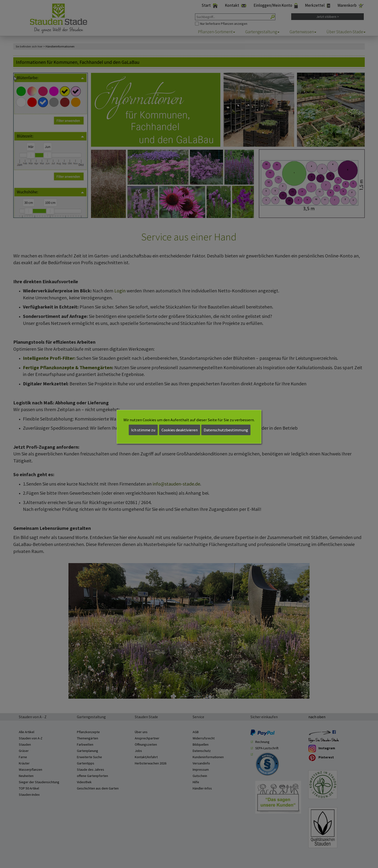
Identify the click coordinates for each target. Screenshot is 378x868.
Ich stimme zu (143, 430)
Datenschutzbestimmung (226, 430)
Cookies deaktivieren (180, 430)
